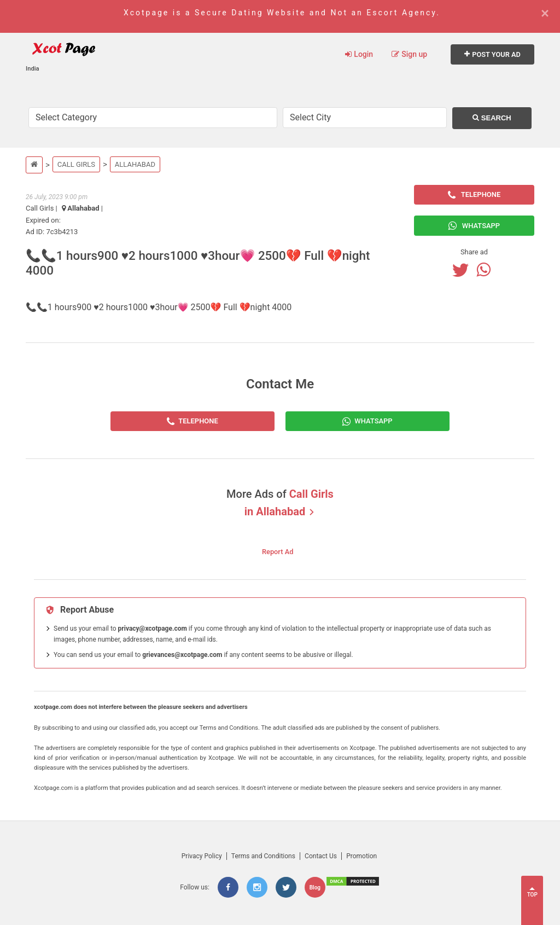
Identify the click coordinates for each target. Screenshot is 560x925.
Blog (315, 888)
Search (492, 118)
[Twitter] (463, 270)
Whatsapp (474, 225)
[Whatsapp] (486, 270)
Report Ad (278, 552)
